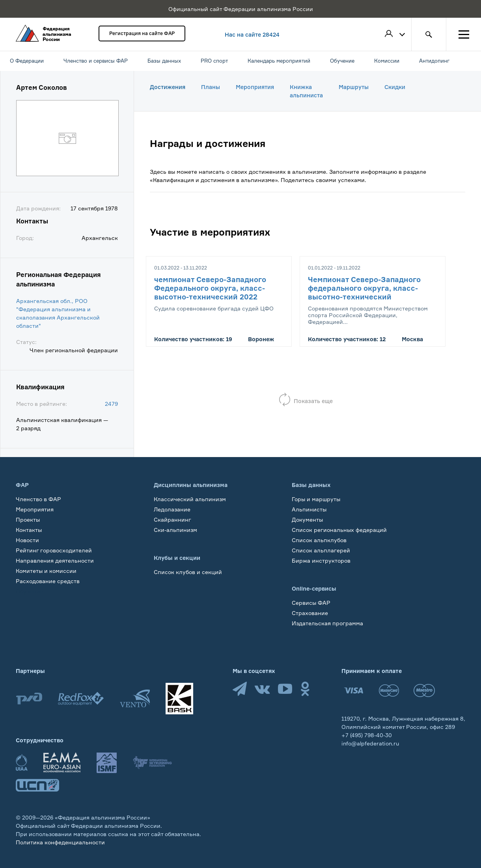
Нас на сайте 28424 (252, 34)
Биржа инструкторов (321, 560)
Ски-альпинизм (175, 530)
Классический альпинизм (190, 499)
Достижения (168, 87)
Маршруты (354, 87)
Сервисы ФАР (311, 603)
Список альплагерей (321, 550)
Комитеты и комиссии (46, 571)
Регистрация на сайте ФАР (142, 33)
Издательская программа (327, 623)
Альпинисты (309, 509)
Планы (211, 87)
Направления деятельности (55, 560)
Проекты (28, 519)
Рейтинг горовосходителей (54, 550)
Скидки (395, 87)
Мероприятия (255, 87)
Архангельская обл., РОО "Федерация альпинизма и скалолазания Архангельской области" (58, 313)
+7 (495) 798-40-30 (367, 735)
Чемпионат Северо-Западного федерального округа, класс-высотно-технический (364, 288)
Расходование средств (48, 581)
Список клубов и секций (188, 572)
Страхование (310, 613)
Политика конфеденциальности (60, 842)
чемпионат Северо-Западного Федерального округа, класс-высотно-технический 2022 (210, 288)
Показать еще (313, 401)
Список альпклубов (319, 540)
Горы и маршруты (316, 499)
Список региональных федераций (339, 530)
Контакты (29, 530)
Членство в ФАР (38, 499)
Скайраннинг (172, 519)
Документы (307, 519)
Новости (27, 540)
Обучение (29, 591)
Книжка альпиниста (306, 91)
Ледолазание (172, 509)
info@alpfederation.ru (370, 743)
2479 (111, 404)
